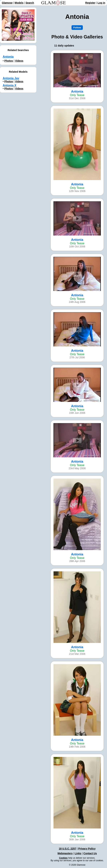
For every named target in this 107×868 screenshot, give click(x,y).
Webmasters (65, 853)
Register (90, 3)
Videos (19, 61)
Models (19, 3)
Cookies (63, 858)
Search (30, 3)
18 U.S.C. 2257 (68, 849)
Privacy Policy (87, 849)
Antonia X (10, 85)
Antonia (8, 57)
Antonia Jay (11, 78)
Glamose (7, 3)
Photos (9, 61)
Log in (101, 3)
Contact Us (90, 853)
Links (78, 853)
